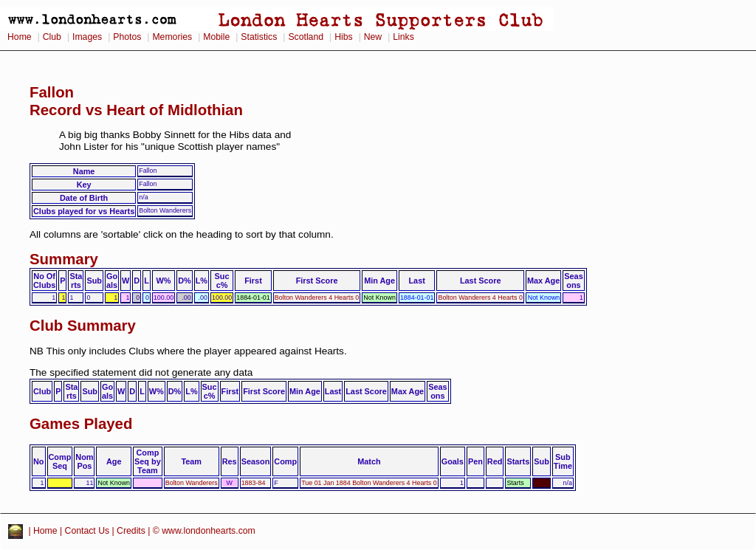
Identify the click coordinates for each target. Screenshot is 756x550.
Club (52, 37)
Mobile (216, 37)
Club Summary (83, 326)
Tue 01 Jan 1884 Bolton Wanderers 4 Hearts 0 (369, 483)
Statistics (259, 37)
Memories (172, 37)
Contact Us (87, 531)
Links (403, 37)
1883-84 (254, 483)
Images (87, 37)
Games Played (81, 424)
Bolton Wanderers (192, 483)
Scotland (306, 37)
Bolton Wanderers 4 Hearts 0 (317, 298)
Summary (64, 259)
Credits (131, 531)
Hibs (343, 37)
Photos (127, 37)
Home (20, 37)
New (373, 37)
